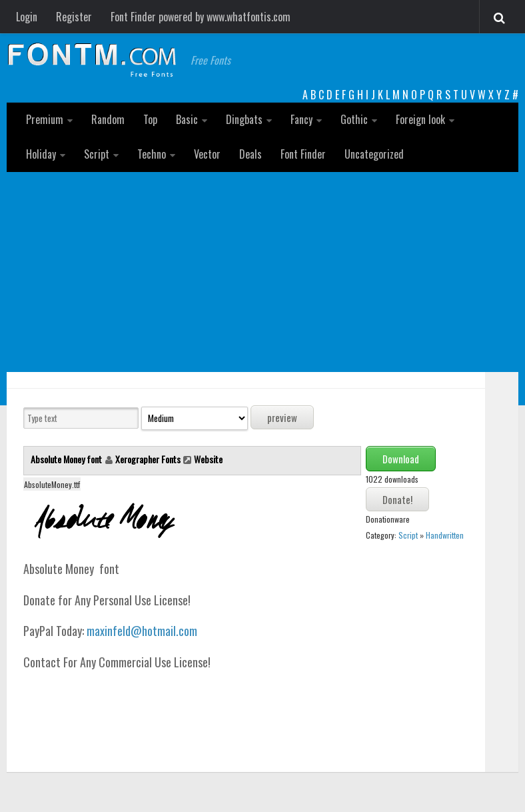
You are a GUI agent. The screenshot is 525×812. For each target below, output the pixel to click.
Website (208, 459)
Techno (152, 154)
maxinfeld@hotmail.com (142, 631)
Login (27, 17)
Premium (45, 119)
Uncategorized (374, 154)
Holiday (41, 154)
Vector (207, 154)
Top (150, 119)
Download (401, 459)
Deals (251, 154)
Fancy (301, 119)
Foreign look (420, 119)
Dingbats (244, 119)
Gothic (354, 119)
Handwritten (445, 535)
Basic (187, 119)
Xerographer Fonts (148, 459)
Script (97, 154)
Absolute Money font (67, 459)
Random (108, 119)
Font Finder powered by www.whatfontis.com (201, 17)
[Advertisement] (262, 272)
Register (74, 17)
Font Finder (303, 154)
